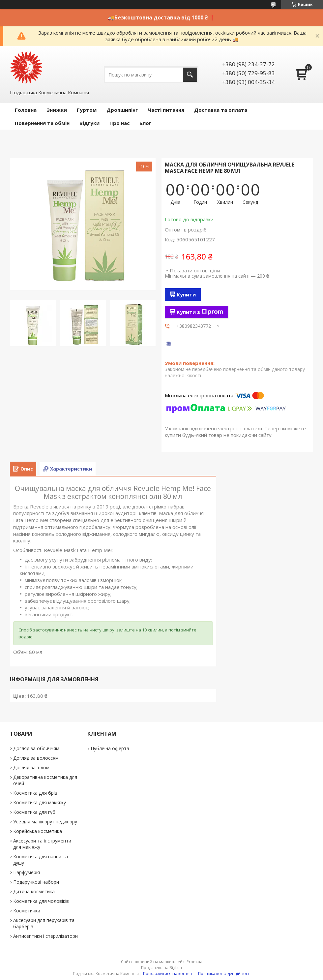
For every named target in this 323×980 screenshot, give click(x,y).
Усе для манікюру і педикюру (45, 822)
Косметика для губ (34, 812)
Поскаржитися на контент (168, 974)
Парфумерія (27, 872)
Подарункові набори (36, 882)
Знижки (57, 110)
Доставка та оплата (221, 110)
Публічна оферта (110, 748)
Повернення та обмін (42, 123)
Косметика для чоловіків (41, 901)
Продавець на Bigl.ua (161, 968)
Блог (145, 123)
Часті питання (166, 110)
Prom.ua (194, 962)
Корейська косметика (38, 831)
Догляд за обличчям (36, 748)
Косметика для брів (35, 793)
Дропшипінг (122, 110)
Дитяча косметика (34, 891)
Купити (186, 294)
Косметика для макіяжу (40, 802)
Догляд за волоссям (36, 758)
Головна (26, 110)
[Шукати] (190, 75)
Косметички (27, 911)
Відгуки (89, 123)
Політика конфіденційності (224, 974)
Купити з (200, 312)
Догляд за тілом (31, 767)
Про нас (119, 123)
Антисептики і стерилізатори (45, 936)
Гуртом (87, 110)
